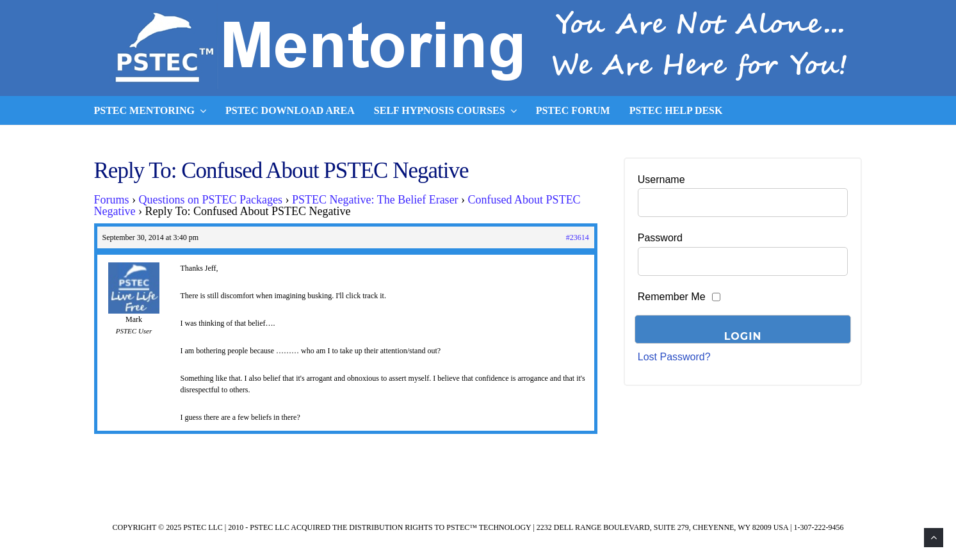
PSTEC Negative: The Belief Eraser (375, 200)
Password (660, 238)
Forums (112, 200)
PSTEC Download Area (290, 110)
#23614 (578, 237)
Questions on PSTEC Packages (211, 200)
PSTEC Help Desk (676, 110)
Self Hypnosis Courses (445, 111)
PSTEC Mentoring (150, 111)
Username (661, 180)
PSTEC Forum (573, 110)
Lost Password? (674, 357)
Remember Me (672, 297)
